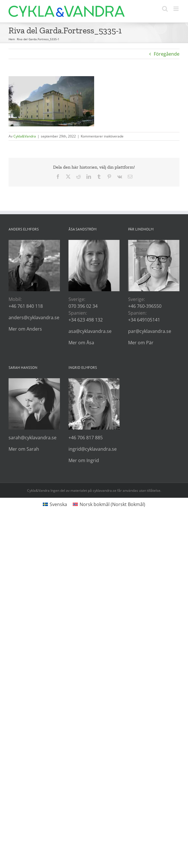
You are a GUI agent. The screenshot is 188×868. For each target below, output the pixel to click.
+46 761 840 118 (26, 306)
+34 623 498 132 (86, 320)
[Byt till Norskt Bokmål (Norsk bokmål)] (109, 504)
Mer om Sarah (24, 449)
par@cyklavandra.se (150, 331)
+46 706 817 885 (86, 438)
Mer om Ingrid (84, 460)
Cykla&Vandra (25, 136)
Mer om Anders (25, 329)
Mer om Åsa (81, 343)
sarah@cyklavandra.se (33, 438)
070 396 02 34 (83, 306)
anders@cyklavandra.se (34, 317)
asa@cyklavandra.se (90, 331)
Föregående (167, 54)
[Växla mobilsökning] (165, 9)
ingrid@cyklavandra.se (93, 449)
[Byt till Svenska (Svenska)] (55, 504)
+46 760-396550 (145, 306)
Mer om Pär (141, 343)
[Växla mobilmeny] (176, 9)
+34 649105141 (144, 320)
